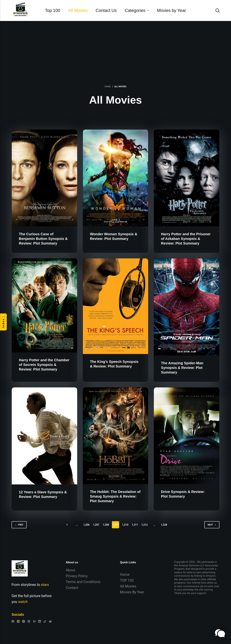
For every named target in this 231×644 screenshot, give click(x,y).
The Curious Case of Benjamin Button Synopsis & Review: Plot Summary (43, 239)
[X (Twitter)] (18, 621)
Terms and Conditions (83, 582)
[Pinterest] (29, 621)
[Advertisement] (116, 48)
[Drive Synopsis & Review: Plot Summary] (187, 436)
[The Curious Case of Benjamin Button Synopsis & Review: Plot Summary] (44, 178)
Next (212, 525)
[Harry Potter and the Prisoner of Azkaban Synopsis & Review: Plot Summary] (187, 178)
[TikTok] (45, 621)
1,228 (164, 525)
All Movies (78, 10)
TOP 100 (127, 580)
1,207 (96, 525)
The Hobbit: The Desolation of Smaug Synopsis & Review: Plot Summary (115, 496)
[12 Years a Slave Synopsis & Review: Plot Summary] (44, 436)
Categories (138, 10)
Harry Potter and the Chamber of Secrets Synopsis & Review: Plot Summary (44, 365)
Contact (72, 588)
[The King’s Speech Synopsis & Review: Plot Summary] (116, 306)
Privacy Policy (77, 576)
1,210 (125, 525)
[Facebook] (13, 621)
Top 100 (53, 10)
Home (125, 575)
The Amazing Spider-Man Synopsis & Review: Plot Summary (182, 368)
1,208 (106, 525)
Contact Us (106, 10)
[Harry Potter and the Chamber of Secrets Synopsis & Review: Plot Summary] (44, 305)
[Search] (217, 10)
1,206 (86, 525)
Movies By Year (132, 592)
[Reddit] (50, 621)
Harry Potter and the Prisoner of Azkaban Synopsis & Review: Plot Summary (186, 239)
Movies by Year (172, 10)
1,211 (135, 525)
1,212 (144, 525)
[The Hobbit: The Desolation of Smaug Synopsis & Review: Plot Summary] (116, 436)
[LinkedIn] (40, 621)
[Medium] (34, 621)
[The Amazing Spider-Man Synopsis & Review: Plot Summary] (187, 307)
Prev (19, 525)
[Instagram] (24, 621)
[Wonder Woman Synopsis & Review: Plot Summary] (116, 178)
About (71, 570)
